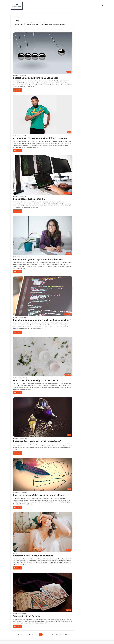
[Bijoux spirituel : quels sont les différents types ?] (43, 420)
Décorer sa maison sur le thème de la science (37, 78)
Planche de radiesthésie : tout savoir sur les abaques (41, 498)
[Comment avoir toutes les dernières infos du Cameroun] (43, 115)
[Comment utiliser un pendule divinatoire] (43, 535)
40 (57, 637)
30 (53, 637)
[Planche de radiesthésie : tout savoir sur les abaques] (43, 477)
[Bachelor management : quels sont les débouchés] (43, 236)
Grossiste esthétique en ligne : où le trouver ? (37, 383)
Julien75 (17, 21)
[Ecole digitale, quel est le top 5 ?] (43, 175)
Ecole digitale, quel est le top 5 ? (30, 199)
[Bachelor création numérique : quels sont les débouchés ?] (43, 296)
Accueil (15, 17)
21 (45, 637)
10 (29, 637)
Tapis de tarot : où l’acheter (28, 619)
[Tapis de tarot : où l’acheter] (43, 595)
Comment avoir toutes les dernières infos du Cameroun (43, 138)
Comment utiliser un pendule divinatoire (34, 558)
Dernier (66, 637)
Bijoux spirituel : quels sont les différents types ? (39, 444)
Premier (20, 637)
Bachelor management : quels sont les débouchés (40, 259)
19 (37, 637)
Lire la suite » (18, 90)
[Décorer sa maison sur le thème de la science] (43, 53)
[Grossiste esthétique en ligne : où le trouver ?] (43, 359)
